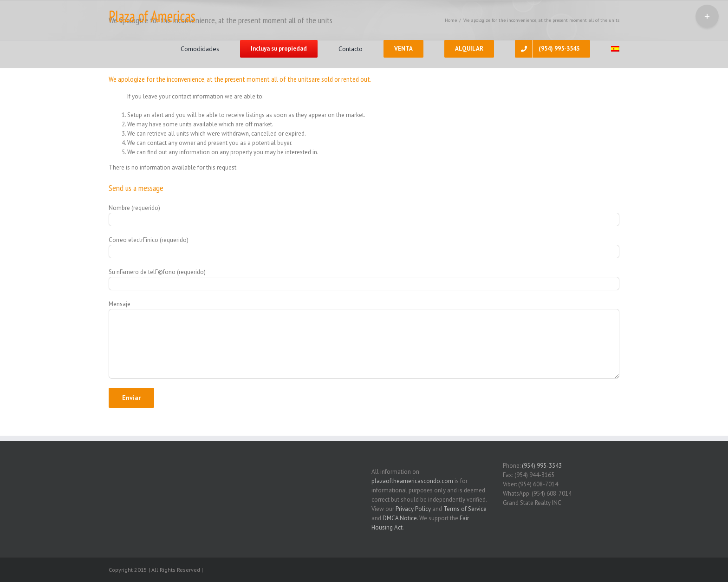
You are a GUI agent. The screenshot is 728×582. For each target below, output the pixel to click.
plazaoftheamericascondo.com (412, 481)
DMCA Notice (400, 518)
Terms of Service (465, 509)
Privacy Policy (413, 509)
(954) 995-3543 (542, 466)
